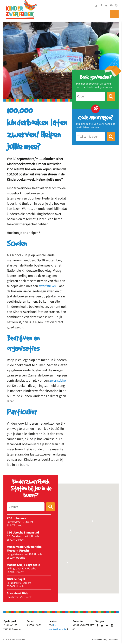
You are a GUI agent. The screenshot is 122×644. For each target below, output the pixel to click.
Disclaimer (114, 639)
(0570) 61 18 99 (34, 625)
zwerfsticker (47, 286)
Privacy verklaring (99, 639)
